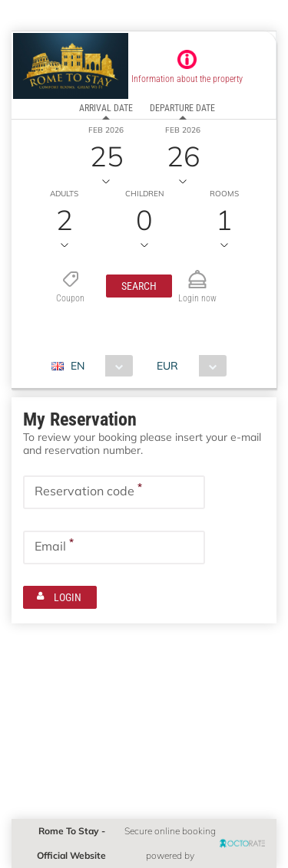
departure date (182, 108)
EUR (167, 366)
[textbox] (114, 492)
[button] (139, 286)
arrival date (105, 108)
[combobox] (97, 366)
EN (77, 366)
